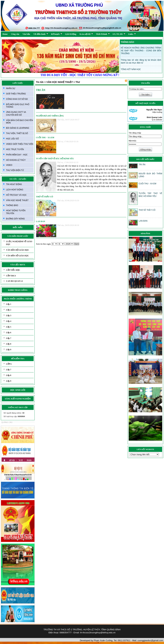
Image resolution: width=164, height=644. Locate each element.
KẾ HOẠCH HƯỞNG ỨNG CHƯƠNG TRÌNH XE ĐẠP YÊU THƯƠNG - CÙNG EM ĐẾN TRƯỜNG (141, 51)
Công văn (15, 34)
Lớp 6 (9, 333)
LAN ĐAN (40, 221)
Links (132, 34)
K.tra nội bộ (86, 34)
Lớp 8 (9, 344)
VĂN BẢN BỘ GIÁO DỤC (18, 250)
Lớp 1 (9, 304)
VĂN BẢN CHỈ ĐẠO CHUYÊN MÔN (19, 122)
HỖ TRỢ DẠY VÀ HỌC (16, 195)
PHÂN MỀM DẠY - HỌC (17, 155)
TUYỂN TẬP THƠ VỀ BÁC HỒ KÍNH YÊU (55, 159)
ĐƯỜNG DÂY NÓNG (15, 219)
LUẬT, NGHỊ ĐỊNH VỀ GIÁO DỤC (19, 243)
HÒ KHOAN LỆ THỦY (16, 160)
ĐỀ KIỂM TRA (18, 359)
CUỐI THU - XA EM (45, 138)
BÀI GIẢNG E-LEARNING (18, 128)
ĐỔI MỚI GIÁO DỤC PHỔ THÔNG (18, 106)
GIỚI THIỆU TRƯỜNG (16, 94)
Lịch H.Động (71, 34)
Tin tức (40, 82)
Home (5, 34)
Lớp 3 (9, 315)
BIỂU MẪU (18, 227)
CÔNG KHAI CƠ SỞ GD (17, 99)
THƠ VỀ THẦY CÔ (45, 197)
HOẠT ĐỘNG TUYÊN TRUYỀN (16, 212)
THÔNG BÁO (12, 205)
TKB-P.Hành (103, 34)
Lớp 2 (9, 310)
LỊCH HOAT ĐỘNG (15, 190)
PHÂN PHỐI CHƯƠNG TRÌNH (18, 299)
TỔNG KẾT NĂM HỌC (131, 69)
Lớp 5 (9, 327)
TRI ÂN (41, 90)
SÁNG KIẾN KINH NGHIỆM (18, 399)
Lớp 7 (9, 338)
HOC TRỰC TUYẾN (15, 149)
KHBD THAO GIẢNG (18, 290)
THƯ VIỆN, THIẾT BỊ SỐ (17, 133)
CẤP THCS (11, 276)
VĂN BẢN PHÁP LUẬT (18, 236)
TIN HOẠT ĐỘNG (14, 184)
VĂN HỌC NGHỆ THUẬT (17, 200)
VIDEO (9, 165)
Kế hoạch (57, 34)
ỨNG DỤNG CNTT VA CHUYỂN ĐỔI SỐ (16, 114)
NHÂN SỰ (11, 88)
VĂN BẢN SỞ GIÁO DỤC (17, 256)
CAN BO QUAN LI (14, 281)
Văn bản (26, 34)
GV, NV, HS (119, 34)
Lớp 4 (9, 321)
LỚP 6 (9, 364)
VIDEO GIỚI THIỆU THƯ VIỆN (20, 144)
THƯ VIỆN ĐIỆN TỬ (15, 170)
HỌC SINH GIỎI (18, 390)
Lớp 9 (9, 350)
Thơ (78, 82)
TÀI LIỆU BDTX (18, 265)
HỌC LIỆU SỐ (12, 139)
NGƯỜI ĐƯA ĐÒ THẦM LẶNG (50, 116)
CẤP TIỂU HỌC (13, 270)
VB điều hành (41, 34)
